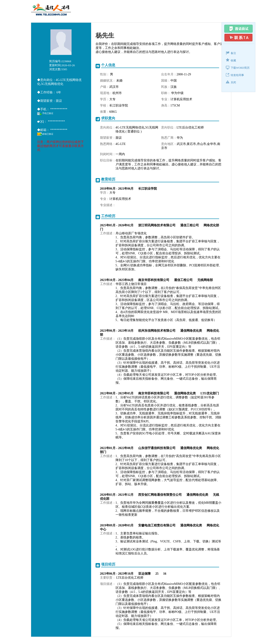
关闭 (231, 82)
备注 (231, 53)
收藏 (231, 60)
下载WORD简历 (238, 67)
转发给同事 (235, 75)
